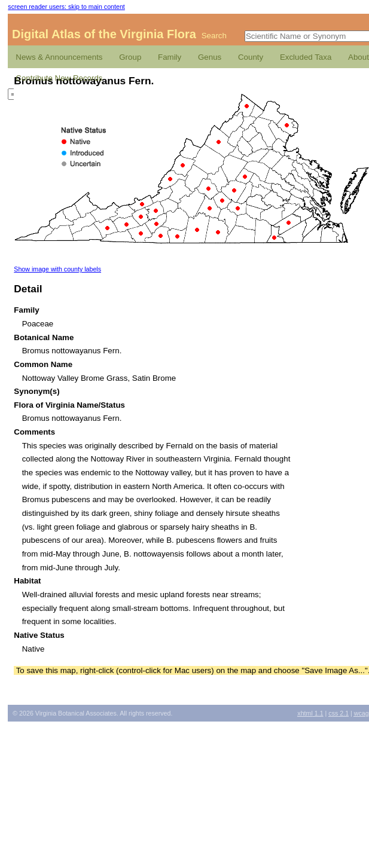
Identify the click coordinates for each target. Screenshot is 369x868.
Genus (210, 57)
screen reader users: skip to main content (66, 7)
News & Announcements (59, 57)
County (251, 57)
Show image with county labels (57, 269)
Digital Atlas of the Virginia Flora (104, 34)
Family (170, 57)
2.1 (338, 713)
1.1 (310, 713)
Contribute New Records (59, 78)
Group (130, 57)
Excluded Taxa (306, 57)
